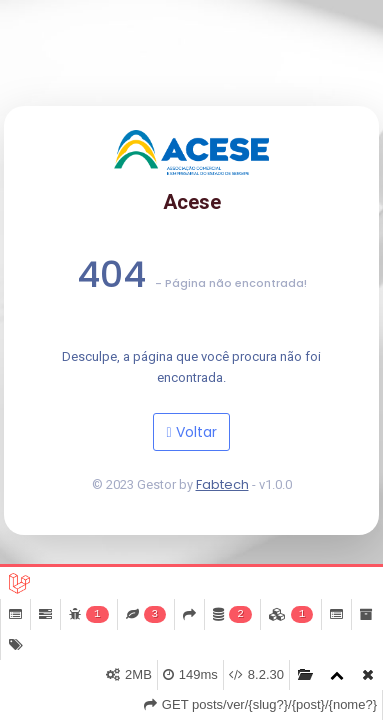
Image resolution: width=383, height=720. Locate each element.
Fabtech (222, 484)
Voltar (191, 432)
